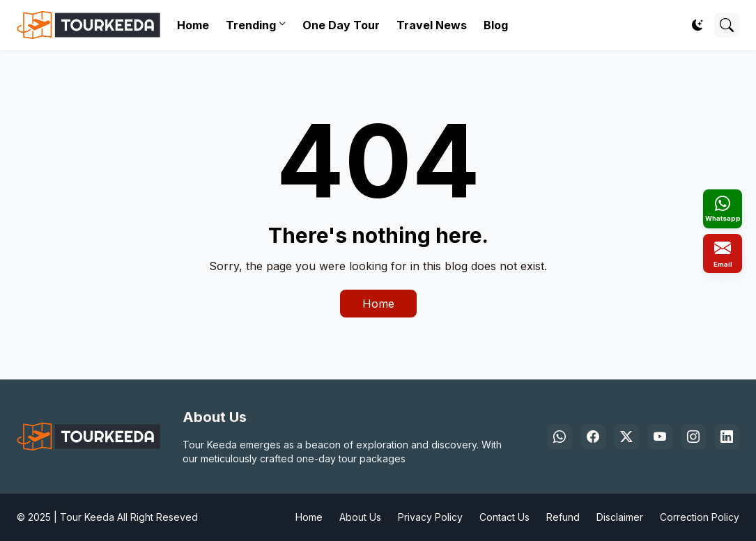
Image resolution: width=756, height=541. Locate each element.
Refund (563, 517)
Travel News (432, 25)
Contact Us (504, 517)
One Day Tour (341, 25)
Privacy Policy (430, 517)
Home (193, 25)
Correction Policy (700, 517)
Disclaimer (620, 517)
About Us (360, 517)
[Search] (727, 25)
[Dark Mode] (697, 25)
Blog (496, 25)
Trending (251, 25)
